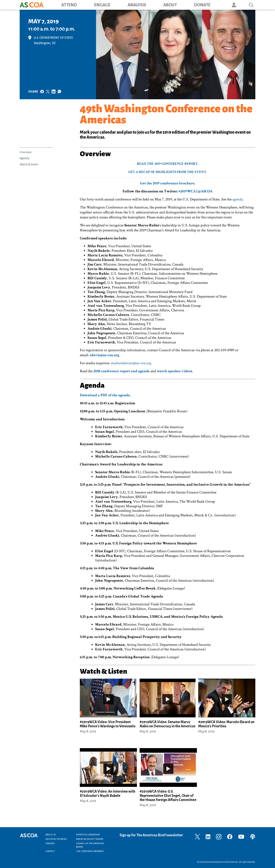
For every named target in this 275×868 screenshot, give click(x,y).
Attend (69, 5)
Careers (50, 843)
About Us (51, 835)
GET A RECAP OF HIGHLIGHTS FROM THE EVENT (167, 172)
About (170, 5)
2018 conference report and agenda (122, 371)
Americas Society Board (90, 839)
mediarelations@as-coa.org (131, 363)
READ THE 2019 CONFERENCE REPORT (167, 164)
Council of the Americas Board (90, 845)
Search (251, 5)
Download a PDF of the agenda (105, 395)
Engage (102, 5)
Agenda (24, 158)
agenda (238, 199)
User (234, 5)
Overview (26, 152)
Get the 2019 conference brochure (167, 183)
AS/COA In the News (56, 839)
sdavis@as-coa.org (104, 355)
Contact (50, 851)
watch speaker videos (175, 371)
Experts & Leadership (88, 835)
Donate (202, 5)
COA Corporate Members (90, 851)
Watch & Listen (29, 164)
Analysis (137, 5)
